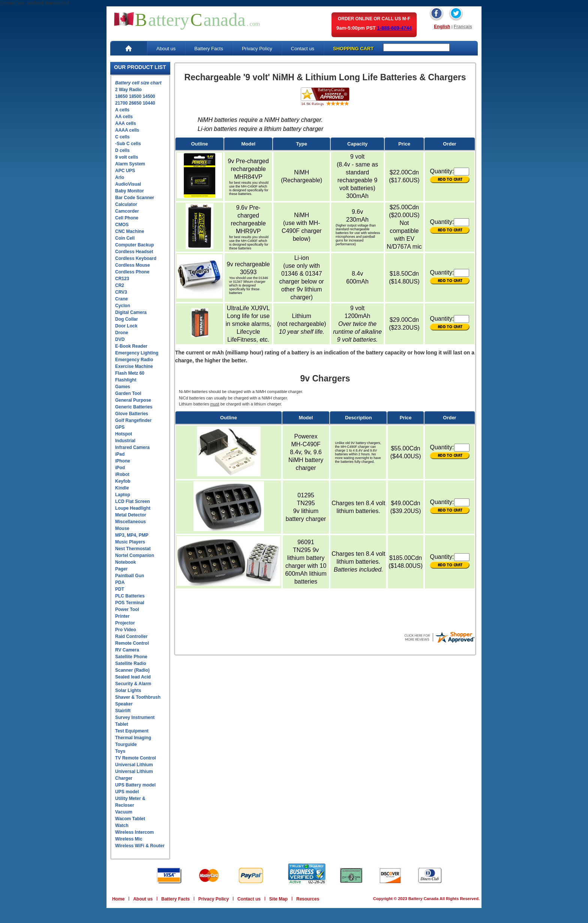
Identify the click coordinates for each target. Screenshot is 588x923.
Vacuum (124, 812)
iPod (120, 468)
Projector (125, 623)
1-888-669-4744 (394, 28)
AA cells (124, 117)
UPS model (127, 792)
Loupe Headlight (133, 508)
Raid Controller (131, 636)
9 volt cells (127, 157)
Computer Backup (134, 245)
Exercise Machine (134, 366)
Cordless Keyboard (136, 258)
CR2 (120, 285)
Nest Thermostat (133, 549)
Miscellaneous (130, 522)
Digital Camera (131, 312)
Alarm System (130, 164)
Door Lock (126, 326)
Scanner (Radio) (132, 670)
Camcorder (127, 211)
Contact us (303, 49)
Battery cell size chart (138, 83)
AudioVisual (128, 184)
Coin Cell (125, 238)
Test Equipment (132, 731)
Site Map (278, 899)
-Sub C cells (128, 144)
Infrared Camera (132, 447)
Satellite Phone (131, 657)
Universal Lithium (134, 765)
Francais (463, 27)
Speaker (124, 704)
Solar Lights (128, 690)
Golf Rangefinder (133, 420)
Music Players (130, 542)
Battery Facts (209, 49)
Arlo (120, 177)
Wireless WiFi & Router (140, 846)
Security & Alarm (133, 684)
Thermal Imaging (133, 738)
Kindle (122, 488)
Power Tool (127, 609)
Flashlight (126, 380)
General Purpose (133, 400)
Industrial (125, 441)
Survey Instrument (135, 717)
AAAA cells (127, 130)
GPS (120, 427)
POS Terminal (130, 603)
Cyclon (123, 306)
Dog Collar (127, 319)
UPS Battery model (135, 785)
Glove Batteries (132, 414)
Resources (308, 899)
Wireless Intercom (134, 832)
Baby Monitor (130, 191)
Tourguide (126, 744)
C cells (122, 137)
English (442, 27)
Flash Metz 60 (130, 373)
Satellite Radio (131, 663)
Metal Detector (131, 515)
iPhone (123, 461)
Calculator (126, 204)
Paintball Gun (130, 576)
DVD (120, 339)
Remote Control (132, 643)
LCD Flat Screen (133, 501)
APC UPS (125, 171)
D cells (122, 150)
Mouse (122, 528)
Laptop (123, 495)
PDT (120, 589)
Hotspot (124, 434)
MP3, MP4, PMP (132, 535)
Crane (121, 299)
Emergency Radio (134, 360)
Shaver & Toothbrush (138, 697)
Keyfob (123, 481)
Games (123, 387)
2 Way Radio (128, 90)
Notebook (125, 562)
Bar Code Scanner (135, 198)
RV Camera (127, 650)
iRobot (122, 474)
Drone (122, 333)
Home (118, 899)
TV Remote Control (136, 758)
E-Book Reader (131, 346)
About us (166, 49)
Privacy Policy (257, 49)
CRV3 (121, 292)
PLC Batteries (130, 596)
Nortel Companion (135, 555)
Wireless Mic (129, 839)
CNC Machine (130, 231)
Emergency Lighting (137, 353)
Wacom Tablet (130, 819)
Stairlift (123, 711)
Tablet (121, 724)
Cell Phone (127, 218)
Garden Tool (128, 393)
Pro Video (126, 630)
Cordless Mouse (133, 265)
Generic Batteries (134, 407)
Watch (122, 825)
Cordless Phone (132, 272)
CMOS (122, 225)
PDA (120, 582)
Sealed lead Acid (133, 677)
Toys (120, 751)
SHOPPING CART (353, 49)
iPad (120, 454)
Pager (121, 569)
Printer (122, 616)
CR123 (122, 279)
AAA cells (126, 123)
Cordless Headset (134, 252)
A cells (122, 110)
